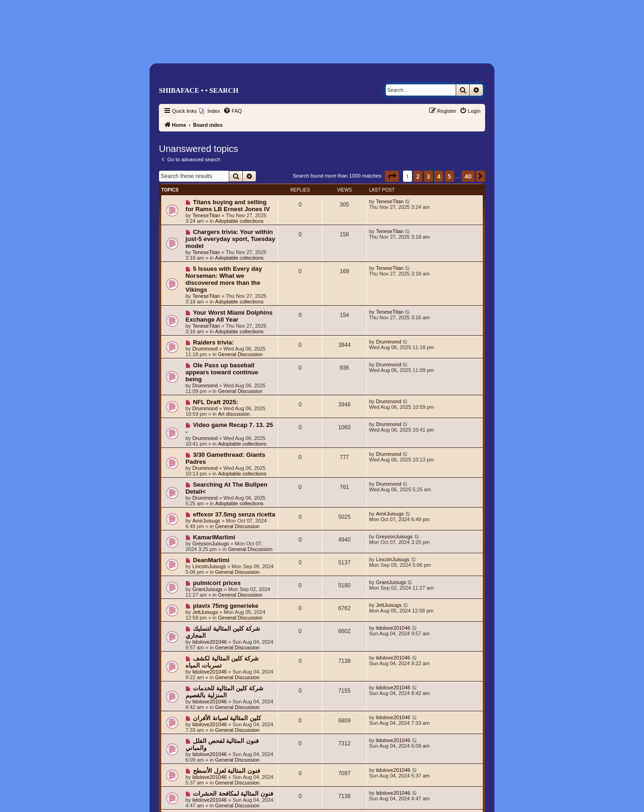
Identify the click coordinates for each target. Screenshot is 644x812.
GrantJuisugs (208, 589)
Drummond (205, 349)
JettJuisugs (205, 612)
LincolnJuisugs (209, 566)
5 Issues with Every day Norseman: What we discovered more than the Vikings (224, 279)
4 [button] (439, 176)
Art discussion (234, 414)
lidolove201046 (210, 642)
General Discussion (240, 354)
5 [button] (449, 176)
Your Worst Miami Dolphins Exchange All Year (229, 316)
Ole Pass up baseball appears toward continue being (222, 372)
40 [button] (468, 176)
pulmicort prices (217, 583)
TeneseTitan (206, 215)
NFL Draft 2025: (216, 402)
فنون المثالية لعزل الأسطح (226, 771)
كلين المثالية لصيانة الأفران (227, 718)
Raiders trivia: (213, 342)
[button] (392, 176)
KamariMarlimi (214, 537)
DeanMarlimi (211, 560)
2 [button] (418, 176)
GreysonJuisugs (211, 544)
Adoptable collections (240, 221)
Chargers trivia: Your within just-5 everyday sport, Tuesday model (230, 239)
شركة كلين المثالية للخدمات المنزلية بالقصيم (224, 692)
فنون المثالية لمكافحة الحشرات (233, 794)
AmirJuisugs (206, 521)
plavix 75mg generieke (226, 606)
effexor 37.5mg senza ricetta (234, 514)
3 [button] (428, 176)
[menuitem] (209, 111)
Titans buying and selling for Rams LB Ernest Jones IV (228, 206)
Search (224, 90)
